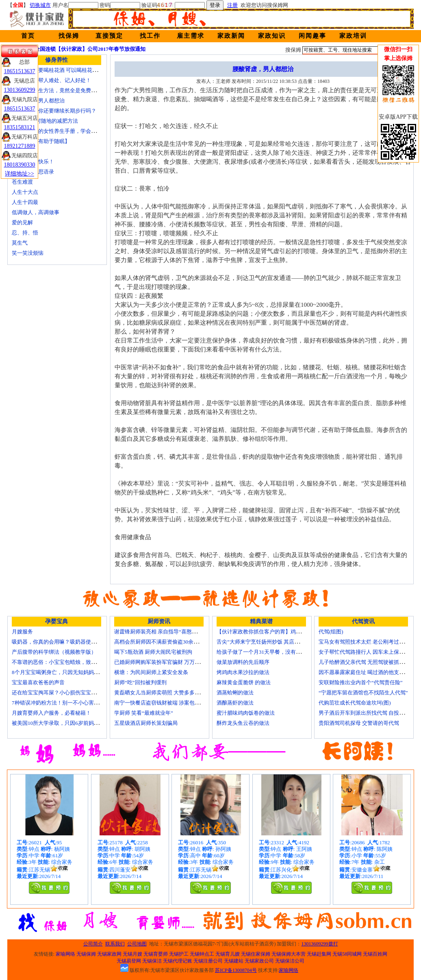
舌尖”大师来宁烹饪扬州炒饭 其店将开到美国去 (271, 642)
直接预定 (109, 36)
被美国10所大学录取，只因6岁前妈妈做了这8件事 (70, 723)
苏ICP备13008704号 (236, 970)
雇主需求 (191, 36)
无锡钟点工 (202, 954)
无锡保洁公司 (290, 961)
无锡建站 (234, 961)
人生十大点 (25, 192)
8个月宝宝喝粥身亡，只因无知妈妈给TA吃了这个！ (72, 672)
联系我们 (115, 944)
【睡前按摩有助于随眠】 (41, 141)
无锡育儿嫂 (228, 954)
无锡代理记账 (178, 961)
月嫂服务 (22, 632)
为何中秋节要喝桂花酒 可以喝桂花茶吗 (57, 70)
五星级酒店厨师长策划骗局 (146, 723)
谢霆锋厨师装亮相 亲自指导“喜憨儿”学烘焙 (165, 632)
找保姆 (69, 36)
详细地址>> (20, 174)
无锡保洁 (152, 961)
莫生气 (20, 243)
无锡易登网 (129, 961)
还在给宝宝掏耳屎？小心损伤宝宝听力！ (59, 693)
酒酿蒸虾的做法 (235, 703)
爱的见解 (22, 222)
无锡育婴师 (156, 954)
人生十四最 (25, 202)
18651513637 (20, 71)
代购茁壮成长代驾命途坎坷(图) (355, 703)
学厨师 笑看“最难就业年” (144, 713)
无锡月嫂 (132, 954)
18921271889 (20, 146)
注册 (232, 5)
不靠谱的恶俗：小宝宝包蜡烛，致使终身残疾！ (67, 662)
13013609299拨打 (320, 944)
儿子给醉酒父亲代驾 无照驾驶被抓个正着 (367, 662)
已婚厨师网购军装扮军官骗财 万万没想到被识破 (170, 662)
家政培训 (353, 36)
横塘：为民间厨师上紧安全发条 (151, 672)
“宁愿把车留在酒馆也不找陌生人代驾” (363, 693)
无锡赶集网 (319, 954)
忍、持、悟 (25, 233)
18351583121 (20, 127)
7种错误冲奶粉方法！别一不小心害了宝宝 (61, 703)
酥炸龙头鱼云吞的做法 (243, 723)
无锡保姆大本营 (289, 954)
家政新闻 (231, 36)
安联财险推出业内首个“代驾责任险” (361, 682)
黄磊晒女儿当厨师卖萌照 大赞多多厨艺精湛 (165, 693)
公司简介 (93, 944)
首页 (28, 36)
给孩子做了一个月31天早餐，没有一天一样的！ (272, 652)
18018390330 (20, 165)
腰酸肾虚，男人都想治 (38, 101)
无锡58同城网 (347, 954)
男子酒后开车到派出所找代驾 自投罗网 (364, 713)
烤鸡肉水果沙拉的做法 (243, 672)
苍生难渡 (22, 182)
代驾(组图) (331, 632)
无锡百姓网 (375, 954)
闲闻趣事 (312, 36)
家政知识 (272, 36)
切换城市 (40, 5)
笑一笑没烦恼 (28, 253)
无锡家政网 (109, 954)
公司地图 (137, 944)
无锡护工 (179, 954)
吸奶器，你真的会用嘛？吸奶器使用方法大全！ (67, 642)
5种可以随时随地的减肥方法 (45, 121)
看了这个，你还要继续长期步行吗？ (54, 111)
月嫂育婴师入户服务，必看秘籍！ (51, 713)
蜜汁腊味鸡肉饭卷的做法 (246, 713)
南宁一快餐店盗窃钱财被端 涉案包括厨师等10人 (170, 703)
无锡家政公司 (259, 961)
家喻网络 (65, 954)
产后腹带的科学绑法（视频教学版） (54, 652)
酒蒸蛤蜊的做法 (235, 693)
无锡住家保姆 (256, 954)
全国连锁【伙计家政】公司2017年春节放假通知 (90, 49)
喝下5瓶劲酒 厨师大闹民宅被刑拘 (153, 652)
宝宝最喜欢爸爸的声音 (38, 682)
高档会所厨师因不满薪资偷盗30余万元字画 (164, 642)
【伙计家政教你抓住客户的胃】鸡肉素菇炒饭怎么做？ (280, 632)
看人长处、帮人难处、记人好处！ (51, 80)
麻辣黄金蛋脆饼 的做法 (244, 682)
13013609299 (20, 90)
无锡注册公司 (208, 961)
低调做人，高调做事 (36, 212)
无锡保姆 (86, 954)
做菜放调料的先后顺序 (243, 662)
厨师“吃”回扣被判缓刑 (140, 682)
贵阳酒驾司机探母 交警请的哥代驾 (359, 723)
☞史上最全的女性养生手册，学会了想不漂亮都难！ (73, 131)
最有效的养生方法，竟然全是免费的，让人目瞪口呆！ (75, 90)
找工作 (150, 36)
